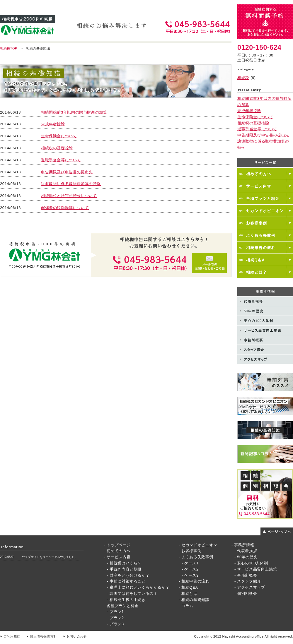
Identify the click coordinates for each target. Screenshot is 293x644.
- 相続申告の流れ (194, 581)
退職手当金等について (61, 160)
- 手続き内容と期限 (124, 569)
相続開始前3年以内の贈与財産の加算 (74, 112)
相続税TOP (9, 48)
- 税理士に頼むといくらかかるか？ (138, 587)
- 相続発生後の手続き (126, 600)
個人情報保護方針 (44, 636)
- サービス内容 (117, 557)
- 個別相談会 (246, 594)
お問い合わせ (77, 636)
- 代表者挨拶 (246, 551)
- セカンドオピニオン (198, 545)
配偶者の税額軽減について (65, 208)
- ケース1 (190, 563)
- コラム (186, 606)
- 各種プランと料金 (121, 606)
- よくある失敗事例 (196, 557)
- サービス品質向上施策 (256, 569)
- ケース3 (190, 575)
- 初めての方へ (117, 551)
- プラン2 (115, 618)
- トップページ (117, 545)
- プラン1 (115, 612)
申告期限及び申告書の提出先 (67, 172)
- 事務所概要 (246, 575)
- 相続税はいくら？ (124, 563)
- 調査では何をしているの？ (132, 594)
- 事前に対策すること (126, 581)
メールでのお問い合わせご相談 (116, 255)
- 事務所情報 (243, 545)
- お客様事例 (190, 551)
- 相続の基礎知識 (194, 600)
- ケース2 (190, 569)
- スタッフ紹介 (248, 581)
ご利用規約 (12, 636)
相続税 (243, 78)
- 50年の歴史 (246, 557)
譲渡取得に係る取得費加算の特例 (71, 184)
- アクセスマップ (250, 587)
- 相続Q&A (188, 587)
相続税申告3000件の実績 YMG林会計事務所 (28, 25)
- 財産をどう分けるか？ (128, 575)
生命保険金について (59, 136)
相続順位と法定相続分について (69, 196)
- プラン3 (115, 624)
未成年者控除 (53, 124)
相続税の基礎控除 (57, 148)
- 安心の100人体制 (251, 563)
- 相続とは (188, 594)
